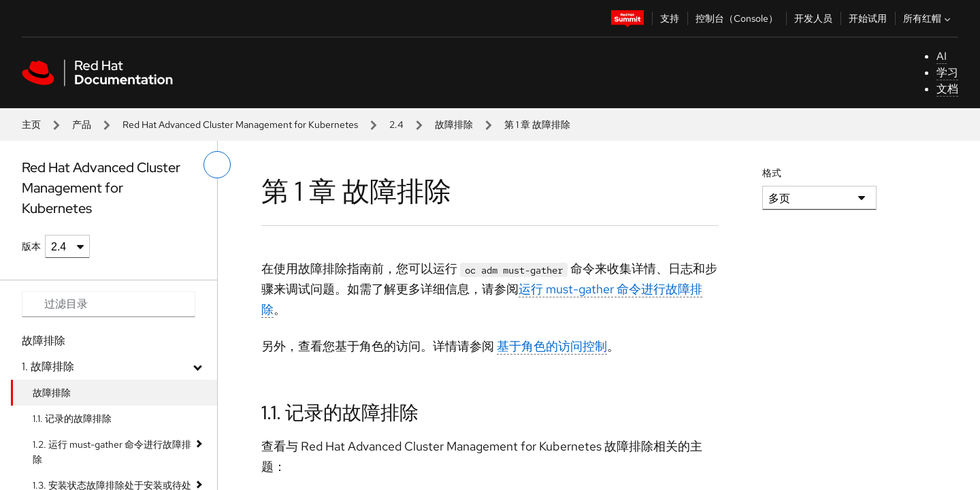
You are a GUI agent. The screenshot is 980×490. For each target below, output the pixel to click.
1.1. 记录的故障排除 (72, 419)
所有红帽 (928, 18)
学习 (947, 72)
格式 (772, 173)
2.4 (396, 125)
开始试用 (868, 18)
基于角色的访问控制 (552, 346)
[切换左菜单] (217, 165)
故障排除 (454, 125)
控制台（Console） (737, 18)
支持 (670, 18)
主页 (31, 125)
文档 (947, 89)
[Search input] (109, 304)
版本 (31, 246)
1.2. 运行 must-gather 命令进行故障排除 (112, 452)
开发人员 (813, 18)
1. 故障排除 (48, 366)
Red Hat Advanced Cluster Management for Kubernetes (240, 125)
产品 (82, 125)
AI (942, 56)
